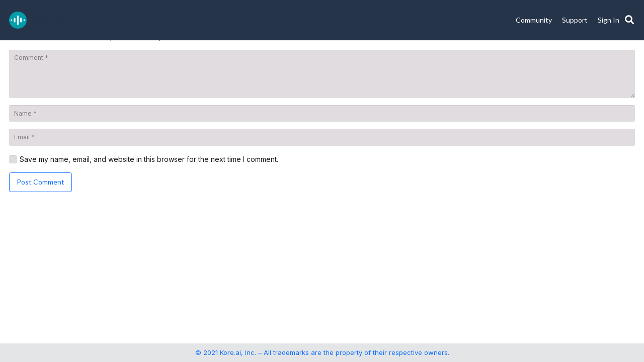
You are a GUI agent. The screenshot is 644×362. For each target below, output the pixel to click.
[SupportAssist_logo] (60, 20)
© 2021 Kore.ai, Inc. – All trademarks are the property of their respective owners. (322, 352)
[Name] (322, 114)
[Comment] (322, 74)
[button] (629, 20)
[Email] (322, 137)
